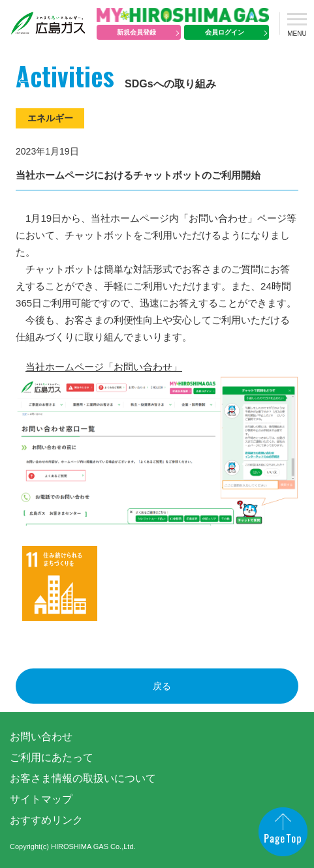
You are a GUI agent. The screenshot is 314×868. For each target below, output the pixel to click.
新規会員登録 (136, 32)
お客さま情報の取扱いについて (83, 778)
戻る (162, 686)
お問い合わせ (41, 737)
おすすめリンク (46, 820)
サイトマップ (41, 799)
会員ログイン (225, 32)
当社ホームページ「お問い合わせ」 (104, 367)
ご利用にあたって (52, 757)
